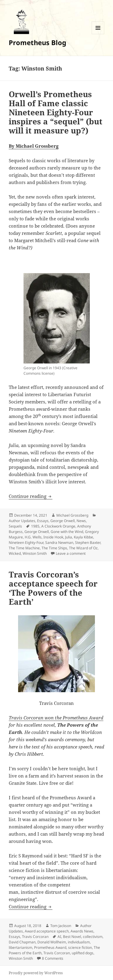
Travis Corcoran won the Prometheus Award (56, 718)
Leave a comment (71, 553)
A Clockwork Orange (58, 526)
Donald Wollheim (52, 942)
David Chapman (22, 942)
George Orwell (63, 521)
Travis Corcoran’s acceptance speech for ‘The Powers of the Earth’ (53, 588)
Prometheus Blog (38, 42)
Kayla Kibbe (83, 537)
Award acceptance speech (47, 931)
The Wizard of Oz (83, 548)
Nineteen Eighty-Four (26, 543)
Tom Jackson (61, 926)
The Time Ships (54, 548)
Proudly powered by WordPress (36, 973)
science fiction (80, 947)
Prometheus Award (50, 947)
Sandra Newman (59, 543)
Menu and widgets (98, 34)
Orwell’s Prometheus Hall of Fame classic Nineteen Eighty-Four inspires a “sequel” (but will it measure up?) (56, 112)
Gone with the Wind (67, 532)
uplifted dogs (83, 953)
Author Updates (22, 521)
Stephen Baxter (88, 543)
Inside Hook (53, 537)
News (81, 521)
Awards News (82, 931)
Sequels (15, 526)
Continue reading (31, 496)
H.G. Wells (33, 537)
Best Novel (72, 937)
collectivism (93, 937)
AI (59, 937)
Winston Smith (35, 553)
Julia (69, 537)
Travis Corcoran (35, 937)
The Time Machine (24, 548)
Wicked (15, 553)
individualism (79, 942)
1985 (35, 526)
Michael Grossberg (72, 515)
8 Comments (53, 958)
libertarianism (20, 947)
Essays (43, 521)
